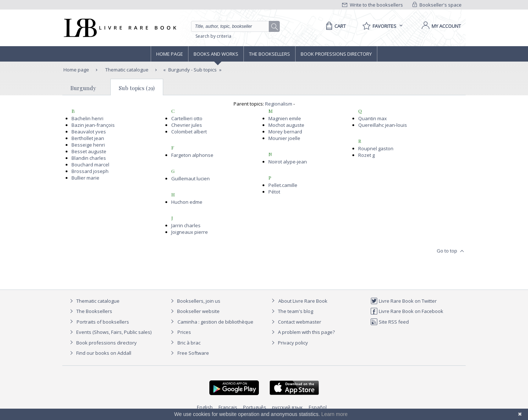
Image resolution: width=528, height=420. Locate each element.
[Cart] (335, 26)
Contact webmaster (295, 322)
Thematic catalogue (126, 70)
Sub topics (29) (137, 88)
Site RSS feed (390, 322)
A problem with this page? (302, 332)
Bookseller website (194, 311)
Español (318, 407)
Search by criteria (213, 36)
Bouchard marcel (90, 165)
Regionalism (279, 104)
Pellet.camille (283, 185)
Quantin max (373, 118)
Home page (170, 54)
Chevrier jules (187, 125)
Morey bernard (285, 132)
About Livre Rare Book (303, 301)
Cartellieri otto (187, 118)
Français (228, 407)
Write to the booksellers (373, 5)
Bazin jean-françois (93, 125)
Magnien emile (285, 118)
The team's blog (291, 311)
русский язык (287, 407)
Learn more (334, 414)
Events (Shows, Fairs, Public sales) (110, 332)
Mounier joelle (284, 138)
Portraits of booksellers (103, 322)
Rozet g (366, 155)
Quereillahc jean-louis (383, 125)
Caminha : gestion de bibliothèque (215, 322)
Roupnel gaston (376, 148)
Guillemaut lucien (190, 178)
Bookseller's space (437, 5)
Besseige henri (88, 145)
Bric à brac (189, 343)
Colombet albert (189, 132)
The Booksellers (269, 54)
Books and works (216, 54)
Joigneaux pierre (190, 232)
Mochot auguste (286, 125)
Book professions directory (336, 54)
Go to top (451, 251)
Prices (184, 332)
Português (255, 407)
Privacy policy (289, 343)
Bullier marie (85, 178)
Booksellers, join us (195, 301)
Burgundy (83, 88)
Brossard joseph (90, 171)
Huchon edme (187, 202)
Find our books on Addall (100, 353)
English (205, 407)
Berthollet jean (88, 138)
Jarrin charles (186, 225)
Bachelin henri (87, 118)
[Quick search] (233, 26)
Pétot (274, 192)
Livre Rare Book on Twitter (404, 301)
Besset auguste (89, 151)
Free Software (193, 353)
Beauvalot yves (89, 132)
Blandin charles (89, 158)
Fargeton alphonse (192, 155)
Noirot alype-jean (288, 162)
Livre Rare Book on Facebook (407, 311)
